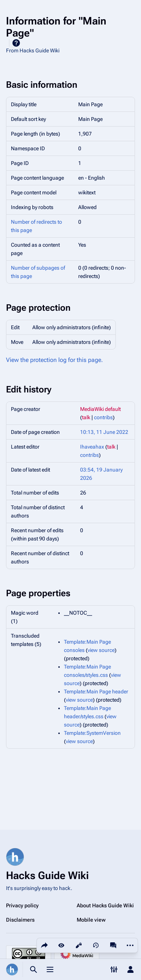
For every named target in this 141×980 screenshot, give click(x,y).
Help (16, 43)
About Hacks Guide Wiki (105, 905)
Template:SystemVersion (92, 733)
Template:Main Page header (96, 691)
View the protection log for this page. (55, 360)
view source (101, 650)
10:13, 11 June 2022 (104, 432)
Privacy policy (22, 905)
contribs (103, 417)
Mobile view (91, 920)
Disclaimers (20, 920)
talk (86, 417)
